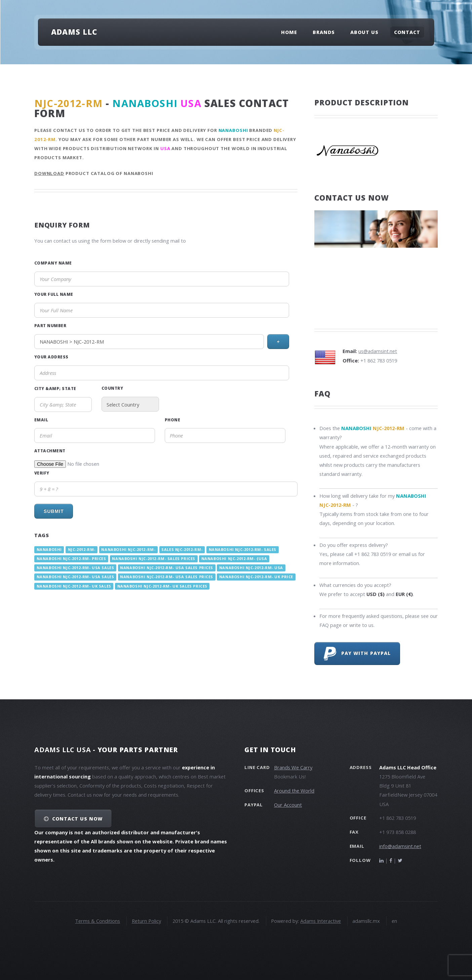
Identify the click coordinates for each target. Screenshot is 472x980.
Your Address (51, 357)
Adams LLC (74, 32)
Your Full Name (54, 294)
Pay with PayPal (357, 654)
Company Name (53, 263)
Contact (407, 32)
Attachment (50, 451)
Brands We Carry (293, 767)
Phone (172, 420)
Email (41, 420)
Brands (324, 32)
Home (289, 32)
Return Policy (146, 921)
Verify (42, 473)
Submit (54, 511)
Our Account (288, 805)
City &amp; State (55, 388)
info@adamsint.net (400, 846)
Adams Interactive (321, 921)
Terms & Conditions (97, 921)
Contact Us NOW (77, 819)
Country (112, 388)
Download (49, 173)
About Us (364, 32)
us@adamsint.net (378, 351)
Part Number (50, 325)
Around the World (294, 791)
